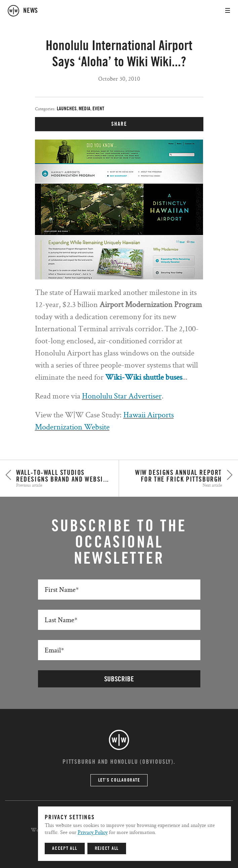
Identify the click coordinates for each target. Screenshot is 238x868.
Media (85, 109)
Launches (67, 109)
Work (37, 830)
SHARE (119, 124)
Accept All (65, 848)
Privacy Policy (93, 832)
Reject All (107, 848)
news (31, 11)
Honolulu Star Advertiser (122, 396)
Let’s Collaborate (119, 780)
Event (98, 109)
